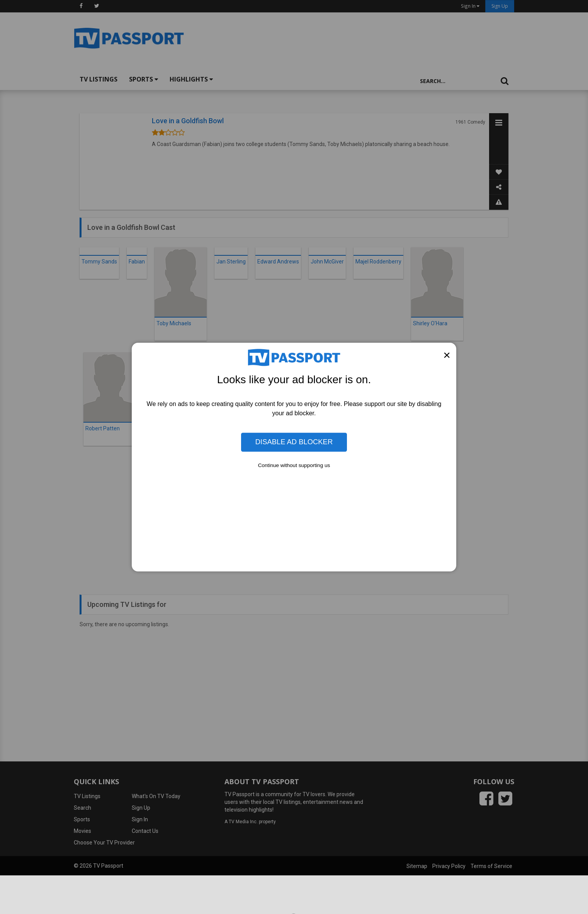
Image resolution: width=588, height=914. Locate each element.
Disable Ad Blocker (294, 442)
